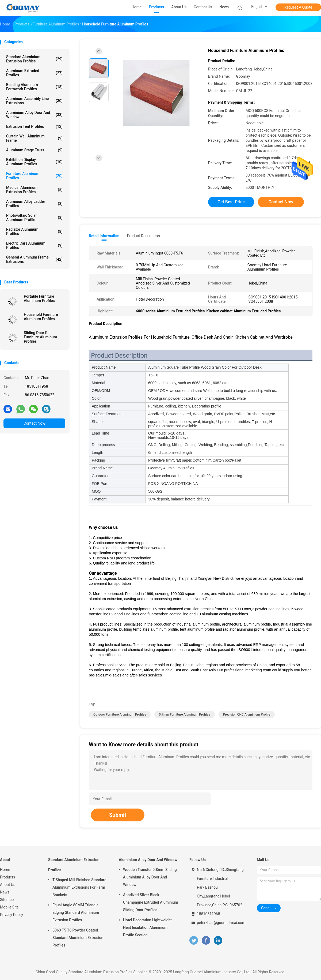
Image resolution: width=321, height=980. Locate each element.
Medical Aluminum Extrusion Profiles (34, 190)
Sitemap (7, 900)
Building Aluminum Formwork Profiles (34, 87)
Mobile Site (9, 907)
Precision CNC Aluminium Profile (247, 715)
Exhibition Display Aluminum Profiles (34, 162)
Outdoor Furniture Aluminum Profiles (120, 715)
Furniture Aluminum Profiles (34, 176)
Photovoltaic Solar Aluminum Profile (34, 218)
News (5, 892)
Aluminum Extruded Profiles (34, 73)
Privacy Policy (12, 915)
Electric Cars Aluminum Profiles (34, 245)
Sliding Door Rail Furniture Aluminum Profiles (40, 337)
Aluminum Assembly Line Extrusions (34, 101)
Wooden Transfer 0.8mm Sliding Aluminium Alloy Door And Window (150, 877)
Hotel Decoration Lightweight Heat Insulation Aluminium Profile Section (147, 927)
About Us (8, 885)
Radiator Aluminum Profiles (34, 231)
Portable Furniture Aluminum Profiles (39, 298)
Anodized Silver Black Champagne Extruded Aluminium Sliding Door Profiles (151, 902)
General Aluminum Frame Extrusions (34, 259)
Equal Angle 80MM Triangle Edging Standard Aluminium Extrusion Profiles (76, 912)
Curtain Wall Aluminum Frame (34, 138)
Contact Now (34, 423)
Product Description (143, 236)
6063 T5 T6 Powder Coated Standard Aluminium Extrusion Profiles (78, 938)
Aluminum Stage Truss (34, 150)
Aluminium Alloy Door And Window (34, 115)
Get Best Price (231, 202)
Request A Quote (298, 7)
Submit (118, 815)
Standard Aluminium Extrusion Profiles (34, 59)
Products (7, 877)
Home (5, 870)
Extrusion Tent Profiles (34, 126)
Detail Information (104, 236)
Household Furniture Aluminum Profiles (41, 317)
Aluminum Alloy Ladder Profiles (34, 204)
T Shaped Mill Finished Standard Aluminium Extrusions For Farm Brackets (79, 887)
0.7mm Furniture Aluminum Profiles (184, 715)
